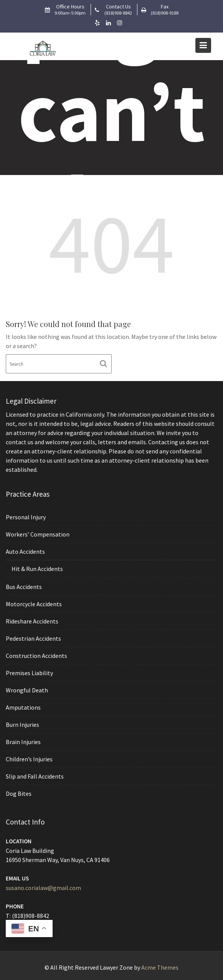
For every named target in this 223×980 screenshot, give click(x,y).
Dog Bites (20, 790)
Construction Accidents (38, 655)
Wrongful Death (28, 689)
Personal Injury (27, 520)
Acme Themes (160, 967)
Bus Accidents (25, 588)
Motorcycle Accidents (35, 605)
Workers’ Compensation (39, 537)
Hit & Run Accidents (39, 570)
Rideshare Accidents (33, 622)
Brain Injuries (25, 740)
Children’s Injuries (31, 757)
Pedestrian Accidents (35, 638)
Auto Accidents (27, 553)
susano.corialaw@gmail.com (45, 887)
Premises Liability (31, 672)
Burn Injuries (24, 723)
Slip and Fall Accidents (36, 774)
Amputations (25, 706)
